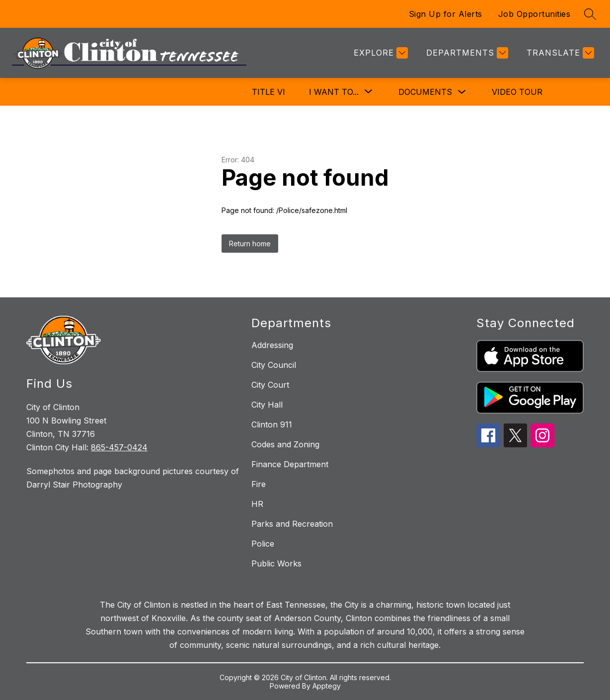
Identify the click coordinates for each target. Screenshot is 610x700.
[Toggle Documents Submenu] (462, 92)
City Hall (267, 405)
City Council (274, 365)
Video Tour (517, 92)
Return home (250, 244)
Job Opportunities (534, 14)
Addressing (272, 345)
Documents (425, 92)
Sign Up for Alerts (446, 14)
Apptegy (327, 686)
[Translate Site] (559, 53)
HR (257, 504)
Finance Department (290, 464)
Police (263, 544)
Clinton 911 (272, 424)
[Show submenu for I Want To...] (334, 92)
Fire (259, 484)
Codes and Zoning (285, 444)
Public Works (276, 563)
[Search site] (590, 14)
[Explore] (380, 53)
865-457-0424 (119, 447)
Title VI (268, 92)
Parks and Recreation (292, 524)
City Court (270, 385)
